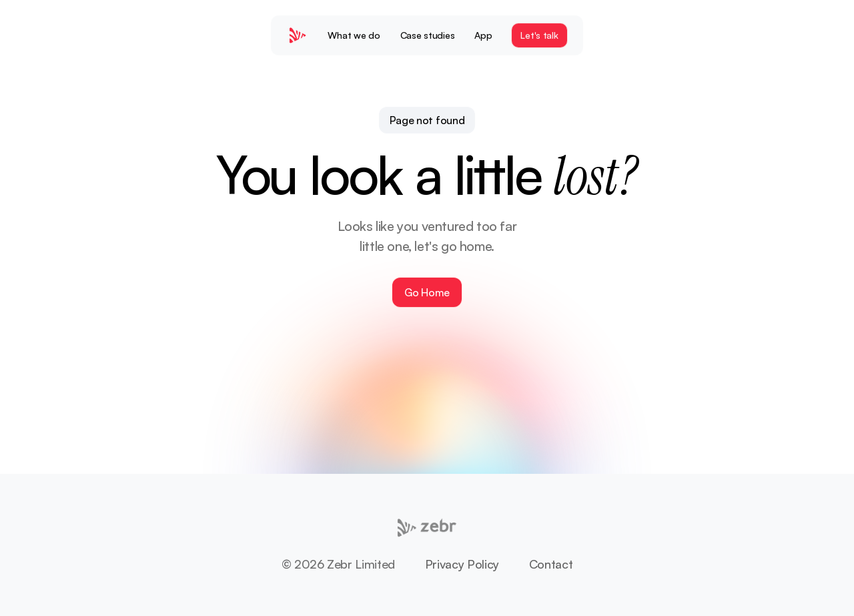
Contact (551, 564)
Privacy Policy (462, 564)
